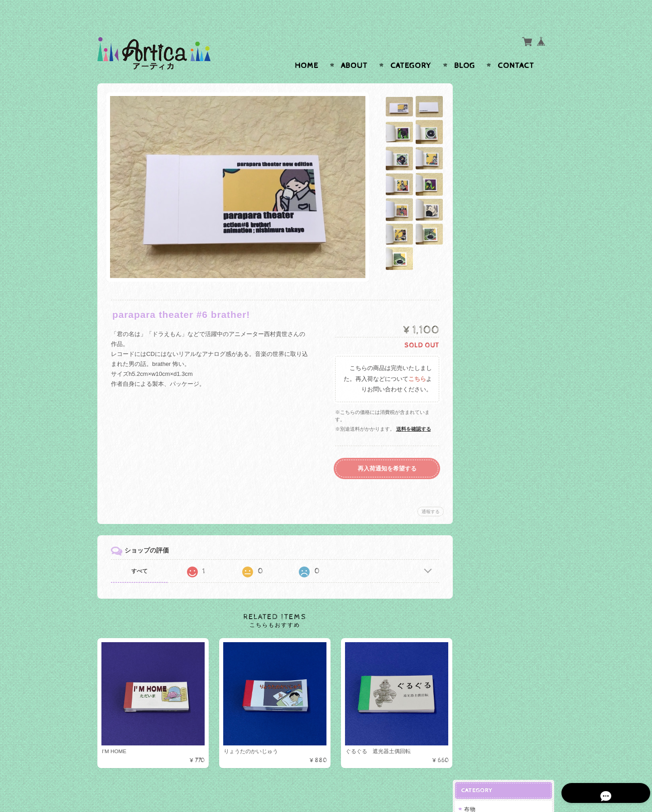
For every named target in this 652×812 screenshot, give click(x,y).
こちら (415, 362)
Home (307, 48)
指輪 (479, 238)
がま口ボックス (491, 316)
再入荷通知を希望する (385, 451)
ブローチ (484, 267)
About (354, 48)
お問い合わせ (489, 383)
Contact (516, 48)
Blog (465, 48)
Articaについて (491, 365)
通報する (428, 494)
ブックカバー (490, 140)
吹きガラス (487, 205)
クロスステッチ (493, 126)
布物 (477, 95)
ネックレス (487, 281)
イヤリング (487, 252)
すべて (139, 553)
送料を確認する (411, 411)
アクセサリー (489, 222)
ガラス (480, 175)
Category (411, 48)
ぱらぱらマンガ (491, 156)
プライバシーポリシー (500, 401)
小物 (479, 111)
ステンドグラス (493, 190)
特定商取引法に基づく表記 (506, 419)
